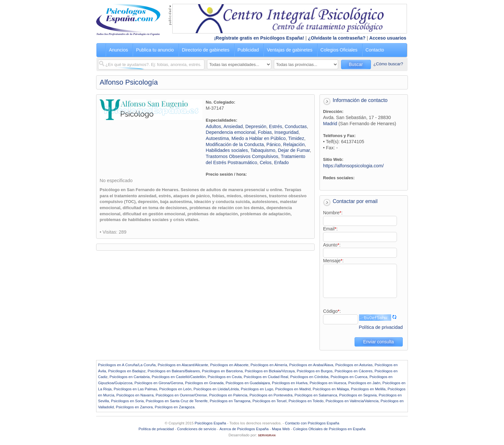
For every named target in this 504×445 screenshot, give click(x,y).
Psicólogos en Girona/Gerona (159, 383)
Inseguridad (287, 132)
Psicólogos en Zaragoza (175, 407)
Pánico (274, 144)
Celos (266, 162)
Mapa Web (281, 429)
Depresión (256, 126)
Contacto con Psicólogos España (312, 423)
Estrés (276, 126)
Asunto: (332, 245)
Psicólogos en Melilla (368, 389)
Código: (332, 311)
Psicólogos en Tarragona (230, 401)
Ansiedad (233, 126)
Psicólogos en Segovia (358, 395)
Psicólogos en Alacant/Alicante (183, 365)
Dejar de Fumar (294, 150)
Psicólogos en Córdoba (309, 377)
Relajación (294, 144)
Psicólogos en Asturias (354, 365)
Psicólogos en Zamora (135, 407)
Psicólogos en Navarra (135, 395)
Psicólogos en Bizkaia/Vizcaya (270, 371)
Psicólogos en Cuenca (349, 377)
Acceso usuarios (388, 38)
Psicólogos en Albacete (229, 365)
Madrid (330, 124)
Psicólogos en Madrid (293, 389)
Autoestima (217, 138)
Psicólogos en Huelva (290, 383)
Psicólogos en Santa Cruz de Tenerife (177, 401)
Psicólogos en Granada (204, 383)
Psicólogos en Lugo (257, 389)
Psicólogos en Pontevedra (271, 395)
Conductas (296, 126)
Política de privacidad (381, 327)
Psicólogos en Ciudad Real (266, 377)
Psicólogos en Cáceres (354, 371)
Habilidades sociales (227, 150)
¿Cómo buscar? (388, 64)
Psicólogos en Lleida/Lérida (216, 389)
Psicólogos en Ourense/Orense (181, 395)
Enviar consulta (379, 342)
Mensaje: (333, 261)
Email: (330, 229)
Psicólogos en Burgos (315, 371)
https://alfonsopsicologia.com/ (353, 166)
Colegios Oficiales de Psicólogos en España (329, 429)
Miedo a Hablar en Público (259, 138)
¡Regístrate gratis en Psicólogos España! (259, 38)
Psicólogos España (211, 423)
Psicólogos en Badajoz (127, 371)
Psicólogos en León (175, 389)
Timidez (296, 138)
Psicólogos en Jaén (364, 383)
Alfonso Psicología (129, 82)
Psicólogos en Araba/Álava (311, 365)
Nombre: (333, 213)
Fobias (265, 132)
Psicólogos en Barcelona (222, 371)
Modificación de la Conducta (235, 144)
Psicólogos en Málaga (331, 389)
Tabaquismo (263, 150)
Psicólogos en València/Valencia (352, 401)
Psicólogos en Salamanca (316, 395)
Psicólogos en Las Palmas (135, 389)
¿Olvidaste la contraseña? (337, 38)
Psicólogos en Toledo (306, 401)
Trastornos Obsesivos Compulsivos (242, 156)
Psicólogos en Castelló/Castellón (179, 377)
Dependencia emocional (230, 132)
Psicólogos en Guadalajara (248, 383)
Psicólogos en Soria (127, 401)
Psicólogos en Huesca (328, 383)
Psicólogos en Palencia (228, 395)
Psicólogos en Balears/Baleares (174, 371)
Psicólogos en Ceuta (225, 377)
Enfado (282, 162)
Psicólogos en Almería (269, 365)
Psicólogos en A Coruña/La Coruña (127, 365)
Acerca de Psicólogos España (244, 429)
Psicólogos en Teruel (269, 401)
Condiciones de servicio (197, 429)
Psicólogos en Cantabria (130, 377)
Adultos (213, 126)
